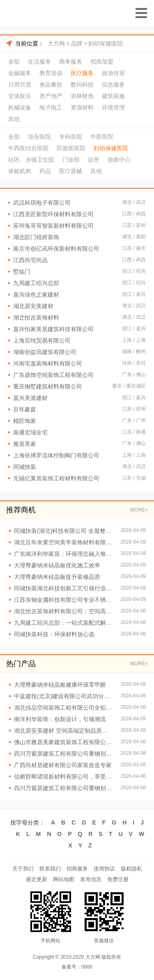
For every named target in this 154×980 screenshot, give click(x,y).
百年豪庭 (25, 409)
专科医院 (71, 137)
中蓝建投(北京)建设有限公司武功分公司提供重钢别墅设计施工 (63, 696)
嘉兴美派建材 (30, 398)
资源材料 (82, 107)
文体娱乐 (20, 96)
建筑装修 (113, 96)
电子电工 (51, 107)
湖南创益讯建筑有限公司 (45, 352)
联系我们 (50, 869)
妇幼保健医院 (106, 43)
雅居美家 (25, 444)
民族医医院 (71, 148)
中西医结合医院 (28, 148)
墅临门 (22, 272)
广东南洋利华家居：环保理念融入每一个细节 (63, 554)
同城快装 (25, 467)
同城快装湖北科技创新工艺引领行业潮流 (63, 588)
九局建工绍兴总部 (36, 283)
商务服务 (71, 62)
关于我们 (23, 869)
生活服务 (39, 62)
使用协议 (104, 869)
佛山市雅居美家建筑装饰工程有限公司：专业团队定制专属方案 (63, 742)
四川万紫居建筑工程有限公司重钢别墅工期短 (63, 754)
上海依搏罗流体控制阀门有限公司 (56, 455)
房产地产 (51, 96)
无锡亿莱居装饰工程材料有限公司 (56, 478)
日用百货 (20, 85)
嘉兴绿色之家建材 (36, 295)
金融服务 (20, 73)
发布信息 (91, 879)
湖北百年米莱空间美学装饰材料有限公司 (63, 542)
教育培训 (51, 73)
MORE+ (139, 510)
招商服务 (77, 869)
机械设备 (20, 107)
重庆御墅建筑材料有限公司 (48, 386)
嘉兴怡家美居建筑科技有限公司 (53, 329)
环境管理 (113, 107)
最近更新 (37, 879)
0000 (87, 967)
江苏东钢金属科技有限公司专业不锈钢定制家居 (63, 600)
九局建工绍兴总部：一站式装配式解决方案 (63, 623)
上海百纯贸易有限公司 (42, 340)
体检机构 (20, 171)
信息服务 (113, 85)
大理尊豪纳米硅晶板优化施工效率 (57, 565)
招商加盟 (102, 62)
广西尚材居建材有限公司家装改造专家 (63, 765)
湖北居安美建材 (33, 306)
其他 (14, 119)
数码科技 (82, 85)
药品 (45, 171)
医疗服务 (82, 73)
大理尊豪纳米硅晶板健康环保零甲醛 (60, 685)
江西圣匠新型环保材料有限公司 (53, 214)
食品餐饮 (51, 85)
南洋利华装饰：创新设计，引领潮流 (60, 719)
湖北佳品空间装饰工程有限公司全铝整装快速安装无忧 (63, 708)
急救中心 (119, 160)
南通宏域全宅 (30, 432)
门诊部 (71, 160)
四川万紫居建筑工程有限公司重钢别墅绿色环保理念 (63, 788)
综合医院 (39, 137)
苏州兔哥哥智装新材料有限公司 (53, 226)
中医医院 (102, 137)
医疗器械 (71, 171)
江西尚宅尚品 (30, 260)
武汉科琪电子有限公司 (42, 203)
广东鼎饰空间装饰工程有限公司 (53, 375)
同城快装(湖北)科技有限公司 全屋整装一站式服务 (63, 531)
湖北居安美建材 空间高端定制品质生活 (63, 731)
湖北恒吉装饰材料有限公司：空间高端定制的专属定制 (63, 611)
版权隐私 (131, 869)
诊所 (94, 160)
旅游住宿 (113, 73)
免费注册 (118, 879)
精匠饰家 (25, 421)
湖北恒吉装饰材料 (36, 318)
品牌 (77, 43)
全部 (14, 62)
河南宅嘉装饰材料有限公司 (48, 363)
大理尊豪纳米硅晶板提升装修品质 (57, 577)
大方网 (56, 43)
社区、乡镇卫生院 (31, 160)
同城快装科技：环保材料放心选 (54, 634)
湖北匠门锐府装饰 (36, 237)
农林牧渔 (82, 96)
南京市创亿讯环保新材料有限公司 (56, 249)
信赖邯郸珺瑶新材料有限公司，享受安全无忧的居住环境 (63, 777)
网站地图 (64, 879)
